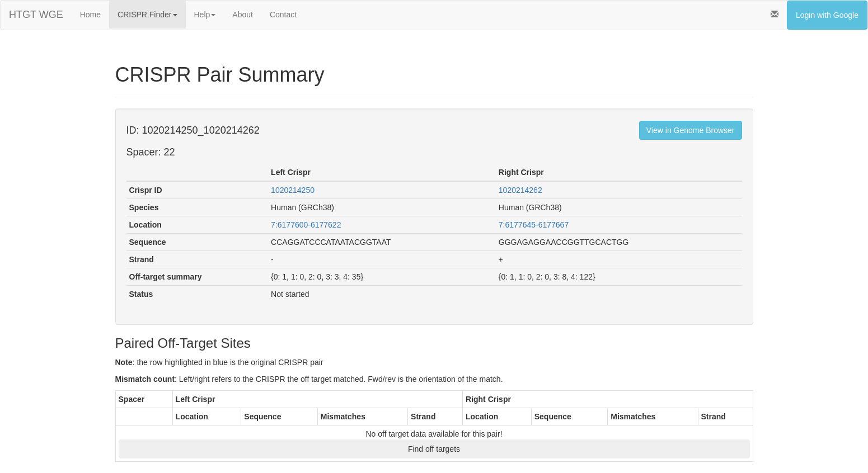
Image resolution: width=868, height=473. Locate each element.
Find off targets (434, 449)
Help (205, 15)
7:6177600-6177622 (306, 225)
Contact (283, 15)
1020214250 (293, 190)
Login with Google (827, 15)
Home (90, 15)
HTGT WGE (36, 15)
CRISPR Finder (147, 15)
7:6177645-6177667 (534, 225)
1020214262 (520, 190)
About (243, 15)
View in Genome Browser (691, 130)
